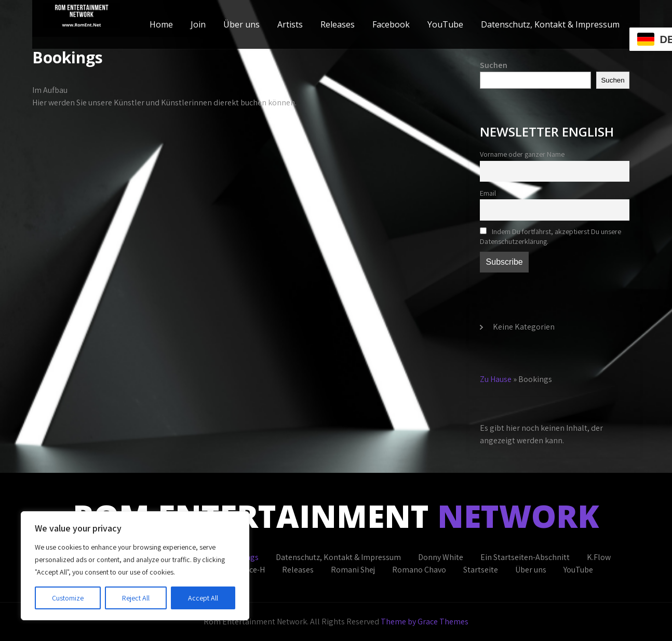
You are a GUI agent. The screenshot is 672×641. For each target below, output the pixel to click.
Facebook (391, 24)
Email (488, 193)
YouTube (445, 24)
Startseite (481, 570)
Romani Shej (353, 570)
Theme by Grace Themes (425, 622)
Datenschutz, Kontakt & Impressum (550, 24)
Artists (290, 24)
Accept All (203, 598)
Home (161, 24)
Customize (68, 598)
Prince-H (250, 570)
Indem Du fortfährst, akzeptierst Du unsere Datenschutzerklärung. (550, 236)
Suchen (494, 65)
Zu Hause (496, 379)
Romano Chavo (419, 570)
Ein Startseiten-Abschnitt (525, 557)
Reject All (136, 598)
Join (198, 24)
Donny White (441, 557)
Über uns (241, 24)
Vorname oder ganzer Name (522, 154)
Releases (338, 24)
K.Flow (599, 557)
